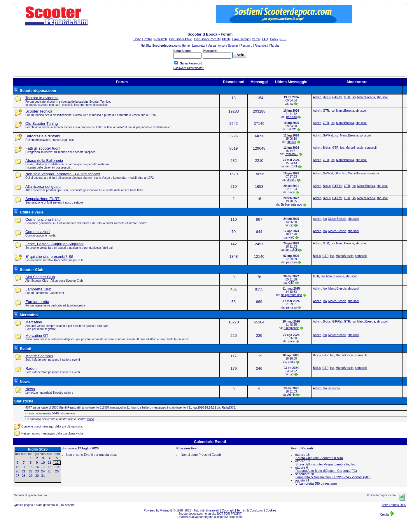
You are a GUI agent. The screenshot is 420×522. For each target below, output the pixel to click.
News (30, 389)
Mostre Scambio (39, 356)
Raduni (31, 368)
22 (31, 471)
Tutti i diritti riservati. (207, 510)
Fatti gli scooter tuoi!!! (43, 148)
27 (17, 476)
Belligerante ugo (291, 205)
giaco (291, 341)
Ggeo (90, 419)
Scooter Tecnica (39, 111)
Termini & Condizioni (250, 510)
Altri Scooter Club (40, 277)
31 (43, 476)
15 (31, 467)
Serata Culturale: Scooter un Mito (319, 458)
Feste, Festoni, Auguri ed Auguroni (54, 244)
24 (43, 471)
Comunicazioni (38, 232)
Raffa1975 (291, 154)
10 (43, 463)
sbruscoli (382, 97)
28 (24, 476)
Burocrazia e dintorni (43, 136)
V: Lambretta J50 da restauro (316, 484)
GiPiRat (337, 97)
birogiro (292, 180)
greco (292, 362)
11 (50, 463)
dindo (291, 192)
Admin (317, 97)
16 (37, 467)
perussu (292, 117)
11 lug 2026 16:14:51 (202, 408)
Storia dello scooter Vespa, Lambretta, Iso (325, 464)
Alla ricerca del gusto (43, 186)
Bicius (327, 97)
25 (50, 471)
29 (31, 476)
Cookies (271, 510)
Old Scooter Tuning (42, 124)
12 (57, 463)
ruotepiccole (291, 328)
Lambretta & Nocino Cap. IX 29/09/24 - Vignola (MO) (333, 477)
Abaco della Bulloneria (44, 161)
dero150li (292, 166)
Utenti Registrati (69, 408)
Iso (292, 104)
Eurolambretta (37, 302)
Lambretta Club (38, 289)
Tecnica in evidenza (42, 98)
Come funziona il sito (43, 219)
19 (57, 467)
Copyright (228, 510)
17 (43, 467)
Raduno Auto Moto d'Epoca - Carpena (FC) (326, 471)
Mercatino (34, 322)
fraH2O (291, 129)
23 (37, 471)
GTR (347, 97)
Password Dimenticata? (189, 68)
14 (24, 467)
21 (24, 471)
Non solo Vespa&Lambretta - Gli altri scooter (63, 174)
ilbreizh (291, 142)
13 (17, 467)
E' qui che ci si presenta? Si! (49, 256)
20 (17, 471)
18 (50, 467)
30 (37, 476)
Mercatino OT (37, 336)
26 (57, 471)
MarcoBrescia (366, 97)
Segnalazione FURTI (43, 199)
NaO (292, 238)
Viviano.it (166, 510)
